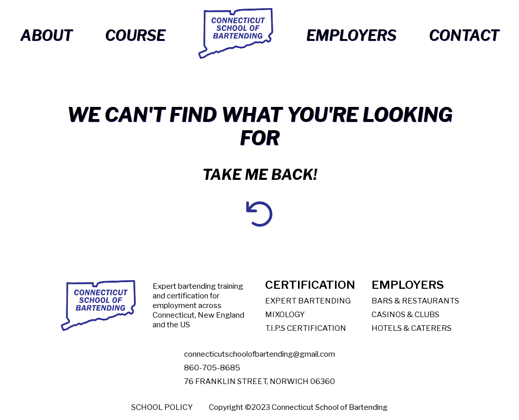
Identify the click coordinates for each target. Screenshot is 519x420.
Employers (351, 35)
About (46, 35)
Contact (464, 35)
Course (135, 35)
